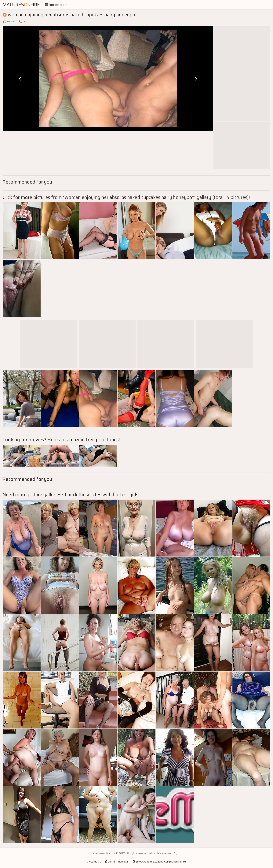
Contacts (94, 862)
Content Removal (117, 862)
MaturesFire (21, 5)
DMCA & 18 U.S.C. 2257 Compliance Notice (159, 862)
